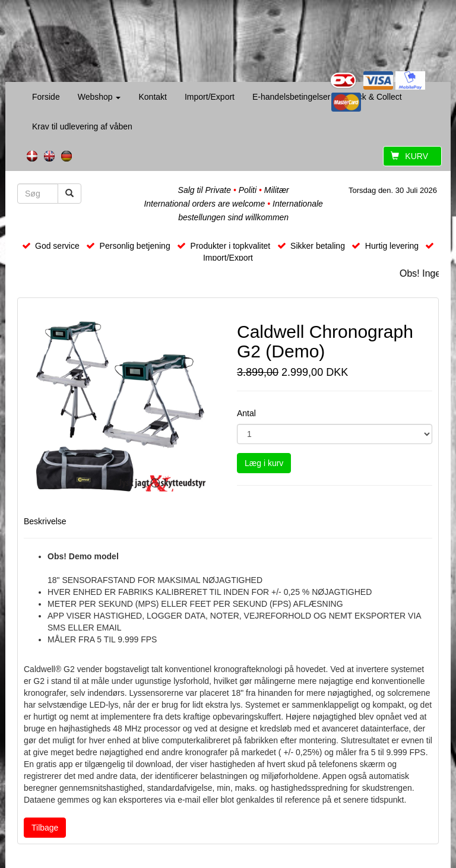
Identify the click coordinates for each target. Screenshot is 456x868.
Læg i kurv (264, 463)
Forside (46, 97)
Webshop (99, 97)
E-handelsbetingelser (292, 97)
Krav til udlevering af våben (82, 126)
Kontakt (152, 97)
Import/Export (210, 97)
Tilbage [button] (45, 828)
